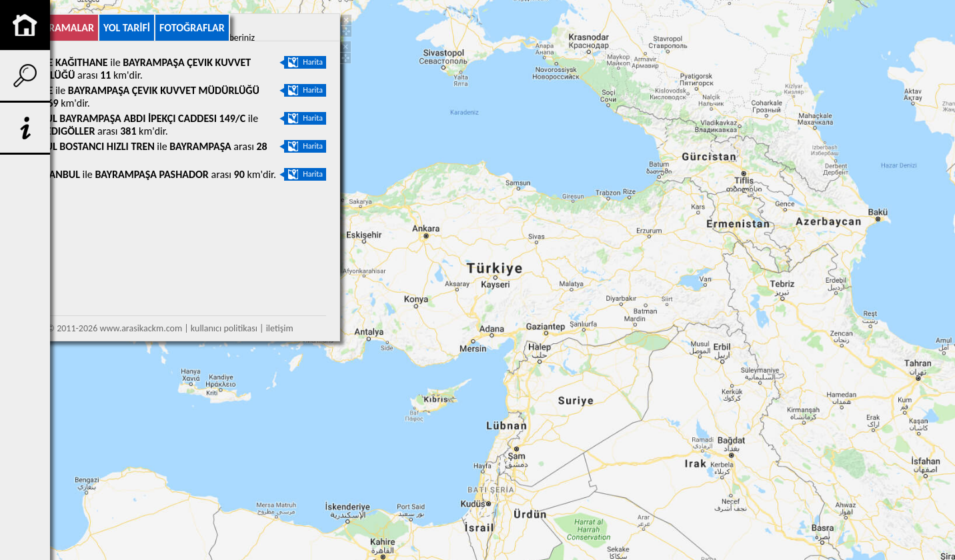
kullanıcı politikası (224, 328)
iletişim (280, 328)
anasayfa (25, 25)
